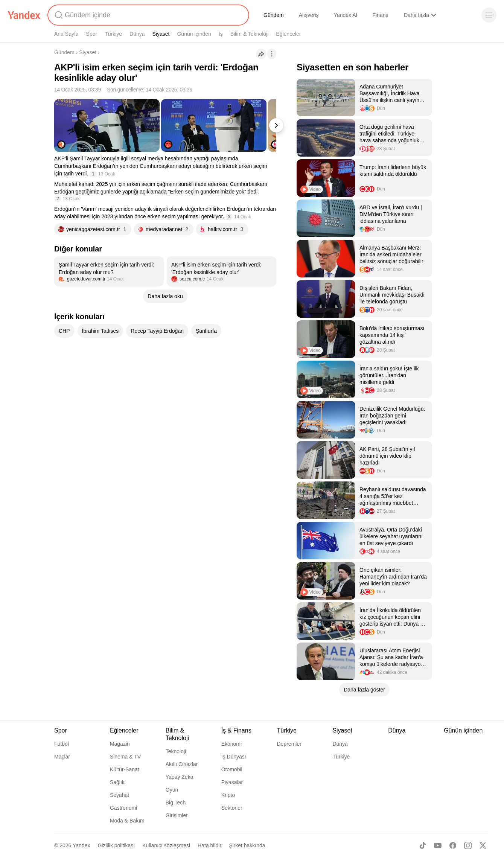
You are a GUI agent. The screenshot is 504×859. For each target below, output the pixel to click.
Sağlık (117, 782)
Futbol (62, 744)
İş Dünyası (234, 757)
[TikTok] (423, 845)
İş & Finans (236, 730)
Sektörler (232, 808)
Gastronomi (123, 808)
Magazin (120, 744)
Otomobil (232, 769)
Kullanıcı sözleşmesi (166, 845)
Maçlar (62, 757)
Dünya (137, 34)
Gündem (274, 15)
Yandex (81, 845)
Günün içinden (194, 34)
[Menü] (489, 15)
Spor (92, 34)
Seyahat (120, 795)
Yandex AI (346, 15)
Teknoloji (176, 751)
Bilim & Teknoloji (250, 34)
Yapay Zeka (180, 777)
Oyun (172, 790)
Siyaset (161, 34)
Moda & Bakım (127, 821)
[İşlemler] (272, 54)
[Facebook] (453, 845)
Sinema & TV (125, 757)
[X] (483, 845)
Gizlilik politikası (116, 845)
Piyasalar (232, 782)
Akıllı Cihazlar (182, 764)
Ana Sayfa (66, 34)
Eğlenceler (288, 34)
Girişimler (177, 815)
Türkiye (113, 34)
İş (221, 34)
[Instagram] (468, 845)
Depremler (289, 744)
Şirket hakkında (247, 845)
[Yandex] (24, 15)
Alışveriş (309, 15)
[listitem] (109, 271)
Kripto (228, 795)
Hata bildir (209, 845)
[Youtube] (438, 845)
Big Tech (176, 803)
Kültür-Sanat (125, 769)
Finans (380, 15)
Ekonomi (231, 744)
